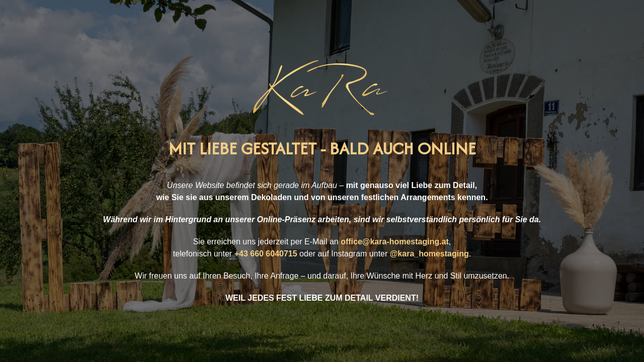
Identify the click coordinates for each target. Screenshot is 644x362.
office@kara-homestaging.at (395, 242)
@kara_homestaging (429, 254)
